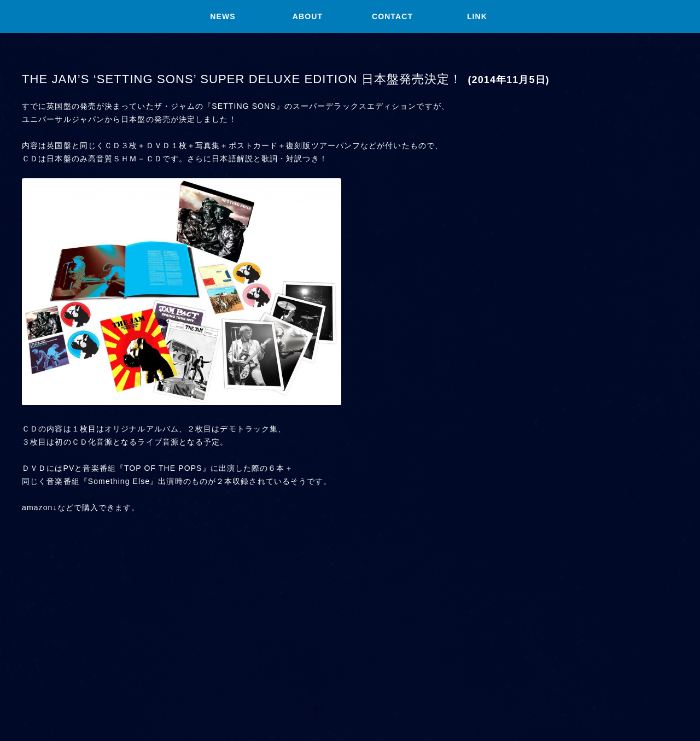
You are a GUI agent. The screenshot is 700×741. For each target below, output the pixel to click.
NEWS (223, 16)
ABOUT (308, 16)
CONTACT (392, 16)
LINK (477, 16)
